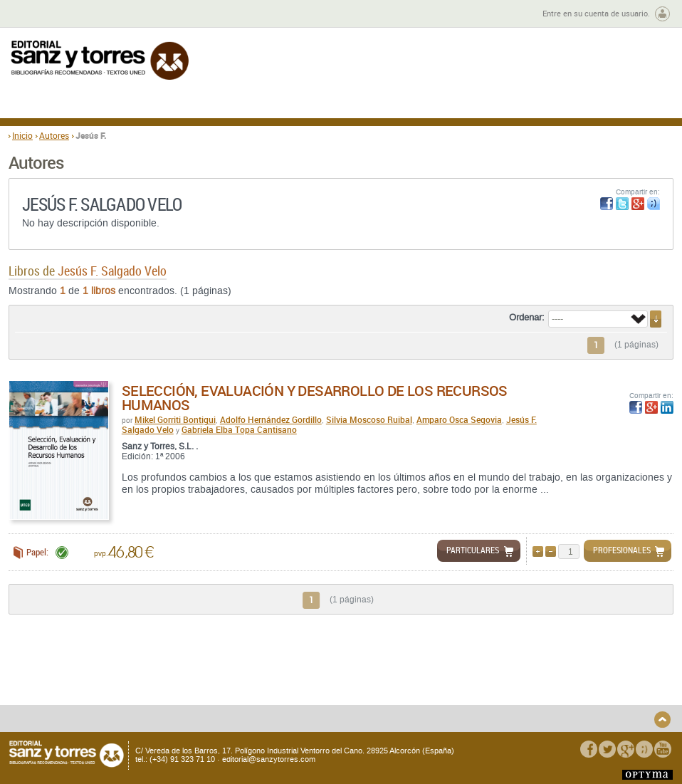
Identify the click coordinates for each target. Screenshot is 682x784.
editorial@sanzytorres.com (269, 759)
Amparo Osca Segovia (459, 419)
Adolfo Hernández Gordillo (271, 419)
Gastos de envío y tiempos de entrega (106, 685)
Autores (54, 135)
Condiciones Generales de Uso (425, 669)
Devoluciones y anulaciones (248, 669)
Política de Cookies (547, 692)
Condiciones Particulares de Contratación (420, 685)
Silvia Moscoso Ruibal (369, 419)
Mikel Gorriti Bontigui (175, 419)
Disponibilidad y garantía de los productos (111, 706)
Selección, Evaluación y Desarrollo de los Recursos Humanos (315, 398)
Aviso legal (531, 680)
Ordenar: (527, 318)
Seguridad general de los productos (242, 685)
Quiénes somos (79, 669)
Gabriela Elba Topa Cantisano (239, 429)
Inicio (22, 135)
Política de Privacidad (552, 669)
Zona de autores (47, 14)
